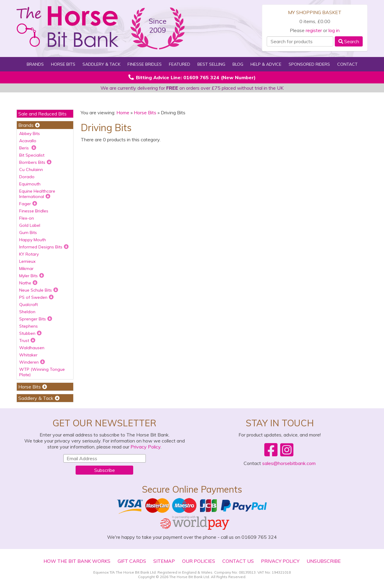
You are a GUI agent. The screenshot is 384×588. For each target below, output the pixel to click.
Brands (35, 64)
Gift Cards (132, 561)
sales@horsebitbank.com (289, 463)
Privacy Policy (145, 447)
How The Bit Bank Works (77, 561)
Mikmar (26, 268)
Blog (238, 64)
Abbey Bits (30, 133)
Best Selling (211, 64)
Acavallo (28, 141)
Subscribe (105, 470)
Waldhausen (32, 348)
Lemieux (27, 261)
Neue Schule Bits (39, 290)
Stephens (28, 326)
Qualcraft (28, 304)
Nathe (28, 283)
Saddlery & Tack (101, 64)
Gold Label (30, 225)
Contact (347, 64)
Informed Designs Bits (44, 247)
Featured (180, 64)
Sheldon (27, 312)
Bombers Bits (35, 162)
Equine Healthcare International (37, 194)
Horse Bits (63, 64)
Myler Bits (32, 276)
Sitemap (164, 561)
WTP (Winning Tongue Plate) (42, 372)
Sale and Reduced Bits (42, 114)
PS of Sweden (36, 297)
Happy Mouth (33, 240)
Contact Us (238, 561)
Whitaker (28, 355)
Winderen (32, 362)
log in (334, 30)
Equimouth (30, 184)
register (314, 30)
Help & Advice (266, 64)
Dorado (27, 177)
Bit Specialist (32, 155)
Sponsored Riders (309, 64)
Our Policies (199, 561)
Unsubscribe (324, 561)
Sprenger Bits (36, 319)
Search (349, 41)
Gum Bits (28, 232)
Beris (28, 148)
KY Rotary (29, 254)
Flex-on (27, 218)
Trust (27, 340)
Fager (28, 204)
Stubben (30, 333)
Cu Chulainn (31, 169)
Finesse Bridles (145, 64)
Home (123, 112)
